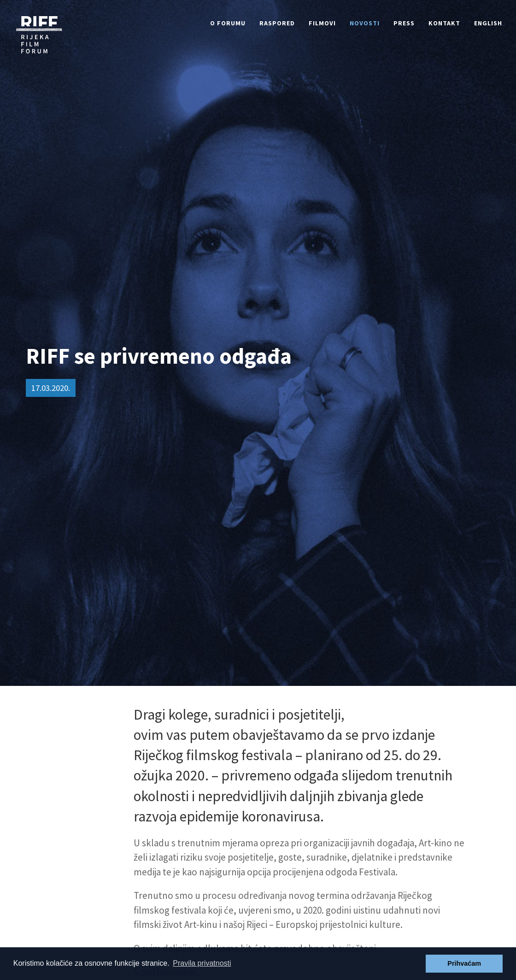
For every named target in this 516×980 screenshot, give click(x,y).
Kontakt (444, 23)
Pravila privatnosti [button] (202, 963)
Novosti (365, 23)
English (488, 23)
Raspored (277, 23)
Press (404, 23)
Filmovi (322, 23)
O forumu (228, 23)
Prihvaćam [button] (464, 963)
